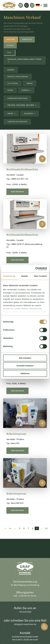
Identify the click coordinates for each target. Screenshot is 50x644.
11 (46, 528)
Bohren (11, 70)
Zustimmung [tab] (9, 276)
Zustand (10, 45)
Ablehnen (25, 373)
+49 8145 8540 (25, 612)
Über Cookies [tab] (40, 276)
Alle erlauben (25, 358)
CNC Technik (13, 83)
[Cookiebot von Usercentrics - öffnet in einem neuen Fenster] (36, 269)
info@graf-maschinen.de (25, 624)
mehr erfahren (17, 192)
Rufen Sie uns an (25, 608)
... (15, 528)
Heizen (10, 90)
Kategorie (11, 39)
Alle (9, 52)
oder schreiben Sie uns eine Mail (25, 621)
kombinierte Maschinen (17, 98)
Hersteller (27, 39)
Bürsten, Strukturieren (18, 77)
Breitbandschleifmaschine (22, 169)
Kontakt (25, 633)
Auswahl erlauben (25, 366)
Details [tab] (25, 276)
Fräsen (29, 83)
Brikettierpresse (16, 434)
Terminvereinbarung (25, 582)
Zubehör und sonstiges (17, 122)
